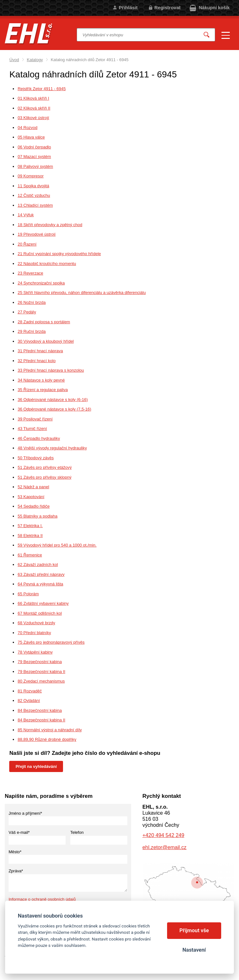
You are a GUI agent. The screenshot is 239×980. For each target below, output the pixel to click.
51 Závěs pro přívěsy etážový (45, 467)
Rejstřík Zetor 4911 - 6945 (42, 89)
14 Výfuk (26, 215)
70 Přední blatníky (34, 633)
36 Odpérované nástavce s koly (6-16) (53, 400)
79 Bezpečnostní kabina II (41, 672)
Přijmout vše (194, 930)
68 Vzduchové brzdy (36, 623)
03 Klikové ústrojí (33, 118)
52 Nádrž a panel (33, 487)
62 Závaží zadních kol (38, 565)
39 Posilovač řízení (35, 419)
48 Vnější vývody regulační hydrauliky (52, 448)
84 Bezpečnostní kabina (40, 710)
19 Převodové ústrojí (36, 234)
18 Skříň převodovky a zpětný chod (50, 225)
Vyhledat (207, 35)
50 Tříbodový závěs (35, 458)
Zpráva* (16, 871)
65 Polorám (28, 594)
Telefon (77, 832)
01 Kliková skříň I (33, 98)
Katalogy (35, 60)
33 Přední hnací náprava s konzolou (51, 370)
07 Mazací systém (34, 157)
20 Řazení (27, 244)
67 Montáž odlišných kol (40, 613)
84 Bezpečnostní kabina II (41, 720)
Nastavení (194, 950)
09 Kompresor (31, 176)
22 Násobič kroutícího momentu (47, 264)
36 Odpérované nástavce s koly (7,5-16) (54, 409)
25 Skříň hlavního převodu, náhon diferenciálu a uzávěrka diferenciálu (82, 293)
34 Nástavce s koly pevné (41, 380)
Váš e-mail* (19, 832)
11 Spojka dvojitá (33, 186)
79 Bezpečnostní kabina (40, 662)
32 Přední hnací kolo (36, 361)
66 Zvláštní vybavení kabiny (43, 603)
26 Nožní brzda (32, 302)
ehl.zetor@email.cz (165, 847)
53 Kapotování (31, 497)
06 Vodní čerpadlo (34, 147)
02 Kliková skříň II (34, 108)
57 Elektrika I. (30, 526)
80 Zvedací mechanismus (41, 681)
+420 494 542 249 (163, 835)
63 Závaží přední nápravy (41, 574)
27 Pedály (27, 312)
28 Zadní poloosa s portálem (44, 322)
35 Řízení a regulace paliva (43, 390)
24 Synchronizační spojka (41, 283)
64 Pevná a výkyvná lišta (40, 584)
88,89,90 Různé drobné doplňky (47, 739)
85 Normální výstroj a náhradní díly (50, 730)
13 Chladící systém (35, 205)
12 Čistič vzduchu (34, 195)
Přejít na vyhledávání (36, 766)
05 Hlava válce (31, 137)
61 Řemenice (30, 555)
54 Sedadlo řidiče (33, 506)
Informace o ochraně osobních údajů (42, 899)
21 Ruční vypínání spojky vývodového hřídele (59, 254)
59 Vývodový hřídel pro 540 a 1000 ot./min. (57, 545)
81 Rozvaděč (30, 691)
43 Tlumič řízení (32, 429)
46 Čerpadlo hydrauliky (39, 438)
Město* (15, 852)
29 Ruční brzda (32, 331)
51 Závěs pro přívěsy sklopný (44, 477)
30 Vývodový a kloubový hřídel (46, 341)
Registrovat (168, 7)
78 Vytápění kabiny (35, 652)
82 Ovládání (29, 701)
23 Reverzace (30, 273)
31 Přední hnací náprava (40, 351)
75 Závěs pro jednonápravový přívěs (51, 642)
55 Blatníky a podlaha (37, 516)
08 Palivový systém (35, 166)
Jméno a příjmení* (25, 813)
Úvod (14, 60)
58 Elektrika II (30, 536)
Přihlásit (128, 7)
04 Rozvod (27, 128)
